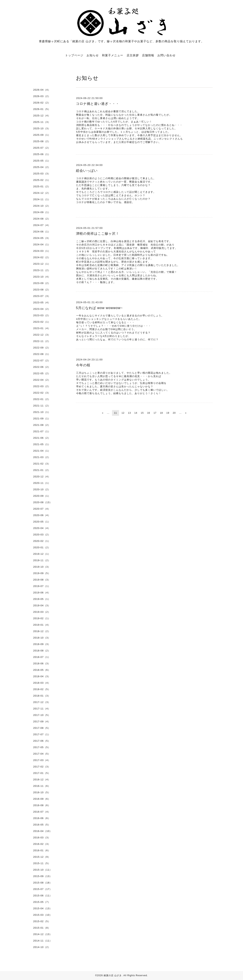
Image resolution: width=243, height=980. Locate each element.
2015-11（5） (42, 863)
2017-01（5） (42, 773)
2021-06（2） (42, 438)
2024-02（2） (42, 257)
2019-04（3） (42, 605)
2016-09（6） (42, 799)
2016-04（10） (43, 831)
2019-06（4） (42, 593)
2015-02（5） (42, 921)
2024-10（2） (42, 206)
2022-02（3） (42, 393)
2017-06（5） (42, 741)
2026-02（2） (42, 103)
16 (149, 413)
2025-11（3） (42, 122)
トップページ (74, 55)
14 (136, 413)
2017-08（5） (42, 728)
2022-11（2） (42, 341)
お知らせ (93, 55)
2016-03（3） (42, 838)
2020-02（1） (42, 541)
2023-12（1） (42, 264)
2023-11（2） (42, 270)
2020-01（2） (42, 547)
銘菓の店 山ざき (113, 975)
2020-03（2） (42, 535)
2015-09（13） (43, 876)
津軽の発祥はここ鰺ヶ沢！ (98, 234)
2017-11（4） (42, 709)
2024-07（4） (42, 225)
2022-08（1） (42, 354)
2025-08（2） (42, 141)
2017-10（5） (42, 715)
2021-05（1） (42, 444)
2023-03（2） (42, 315)
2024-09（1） (42, 212)
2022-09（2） (42, 348)
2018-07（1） (42, 657)
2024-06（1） (42, 232)
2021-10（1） (42, 412)
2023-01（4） (42, 328)
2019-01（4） (42, 625)
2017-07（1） (42, 734)
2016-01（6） (42, 850)
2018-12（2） (42, 631)
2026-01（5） (42, 109)
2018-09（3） (42, 644)
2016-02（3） (42, 844)
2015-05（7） (42, 902)
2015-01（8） (42, 928)
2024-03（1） (42, 251)
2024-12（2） (42, 193)
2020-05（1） (42, 522)
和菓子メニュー (113, 55)
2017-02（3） (42, 767)
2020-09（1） (42, 496)
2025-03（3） (42, 174)
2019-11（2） (42, 560)
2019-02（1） (42, 618)
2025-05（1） (42, 161)
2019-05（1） (42, 599)
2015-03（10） (43, 915)
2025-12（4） (42, 116)
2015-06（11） (43, 896)
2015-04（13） (43, 908)
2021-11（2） (42, 406)
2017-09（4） (42, 721)
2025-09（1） (42, 135)
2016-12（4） (42, 780)
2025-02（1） (42, 180)
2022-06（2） (42, 367)
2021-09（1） (42, 419)
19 (168, 413)
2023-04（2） (42, 309)
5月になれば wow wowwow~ (99, 308)
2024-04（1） (42, 244)
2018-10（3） (42, 638)
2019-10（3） (42, 567)
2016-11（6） (42, 786)
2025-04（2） (42, 167)
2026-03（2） (42, 96)
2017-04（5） (42, 754)
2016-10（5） (42, 792)
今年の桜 (83, 365)
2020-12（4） (42, 477)
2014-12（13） (43, 934)
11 (116, 413)
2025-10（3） (42, 128)
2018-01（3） (42, 696)
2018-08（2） (42, 651)
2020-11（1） (42, 483)
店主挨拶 (133, 55)
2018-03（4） (42, 683)
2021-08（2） (42, 425)
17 (155, 413)
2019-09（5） (42, 573)
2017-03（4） (42, 760)
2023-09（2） (42, 283)
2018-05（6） (42, 670)
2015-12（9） (42, 857)
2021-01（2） (42, 470)
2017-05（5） (42, 747)
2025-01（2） (42, 186)
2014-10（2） (42, 947)
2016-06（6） (42, 818)
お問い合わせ (166, 55)
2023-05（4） (42, 302)
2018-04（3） (42, 676)
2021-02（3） (42, 464)
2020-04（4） (42, 528)
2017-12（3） (42, 702)
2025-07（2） (42, 148)
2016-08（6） (42, 805)
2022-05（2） (42, 373)
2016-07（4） (42, 812)
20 (174, 413)
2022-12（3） (42, 335)
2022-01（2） (42, 399)
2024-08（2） (42, 219)
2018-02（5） (42, 689)
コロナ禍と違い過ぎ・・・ (98, 104)
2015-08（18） (43, 883)
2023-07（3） (42, 296)
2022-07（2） (42, 361)
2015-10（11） (43, 870)
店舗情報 (148, 55)
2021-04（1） (42, 451)
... (108, 413)
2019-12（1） (42, 554)
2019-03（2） (42, 612)
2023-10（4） (42, 277)
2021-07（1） (42, 431)
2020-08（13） (43, 502)
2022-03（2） (42, 386)
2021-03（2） (42, 457)
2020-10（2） (42, 489)
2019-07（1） (42, 586)
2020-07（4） (42, 509)
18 (161, 413)
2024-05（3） (42, 238)
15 (142, 413)
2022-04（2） (42, 380)
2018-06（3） (42, 663)
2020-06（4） (42, 515)
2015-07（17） (43, 889)
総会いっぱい (87, 171)
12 (123, 413)
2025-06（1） (42, 154)
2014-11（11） (43, 941)
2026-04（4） (42, 90)
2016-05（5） (42, 825)
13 (129, 413)
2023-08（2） (42, 290)
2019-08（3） (42, 580)
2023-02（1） (42, 322)
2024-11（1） (42, 199)
